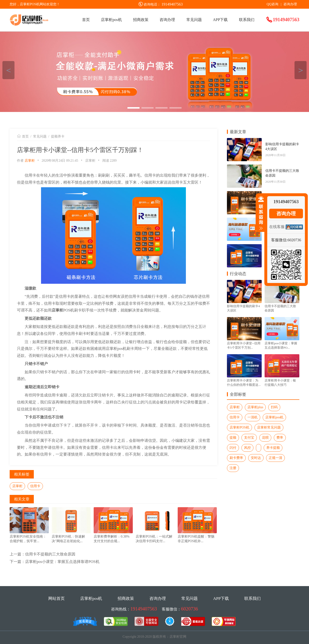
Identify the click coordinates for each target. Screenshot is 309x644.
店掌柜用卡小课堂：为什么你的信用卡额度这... (244, 383)
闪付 (233, 448)
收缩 (260, 213)
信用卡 (35, 486)
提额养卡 (58, 136)
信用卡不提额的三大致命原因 (50, 554)
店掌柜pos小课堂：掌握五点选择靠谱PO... (281, 345)
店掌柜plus (255, 407)
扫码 (274, 407)
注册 (233, 468)
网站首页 (56, 599)
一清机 (253, 417)
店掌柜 (30, 161)
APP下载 (220, 20)
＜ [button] (9, 70)
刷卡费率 (236, 458)
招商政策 (141, 20)
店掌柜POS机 (239, 427)
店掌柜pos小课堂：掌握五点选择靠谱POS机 (62, 562)
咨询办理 (290, 4)
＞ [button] (301, 70)
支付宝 (249, 438)
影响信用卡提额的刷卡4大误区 (282, 147)
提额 (233, 438)
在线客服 (277, 227)
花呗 (265, 438)
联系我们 (247, 20)
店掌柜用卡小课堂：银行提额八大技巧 (280, 383)
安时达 (256, 458)
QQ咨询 (272, 4)
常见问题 (194, 20)
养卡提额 (273, 448)
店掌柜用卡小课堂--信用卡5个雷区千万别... (244, 345)
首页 (86, 20)
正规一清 (275, 458)
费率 (280, 438)
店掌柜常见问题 (269, 427)
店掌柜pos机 (111, 20)
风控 (247, 448)
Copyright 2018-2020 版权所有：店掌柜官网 (154, 637)
